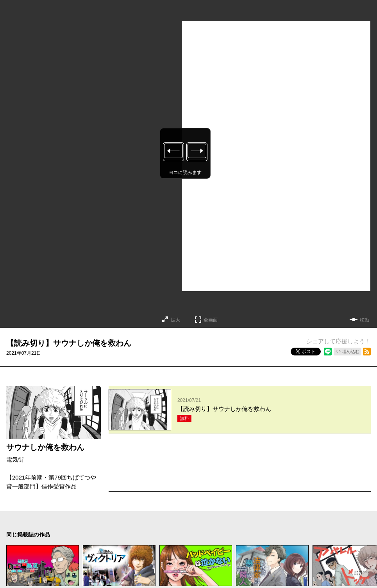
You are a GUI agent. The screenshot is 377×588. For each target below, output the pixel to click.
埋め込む (351, 352)
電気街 (15, 459)
